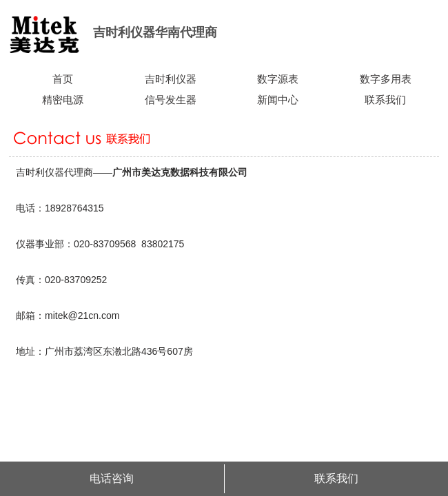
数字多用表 (386, 79)
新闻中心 (278, 100)
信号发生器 (171, 100)
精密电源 (63, 100)
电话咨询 (112, 478)
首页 (63, 79)
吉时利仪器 (171, 79)
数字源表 (278, 79)
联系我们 (385, 100)
